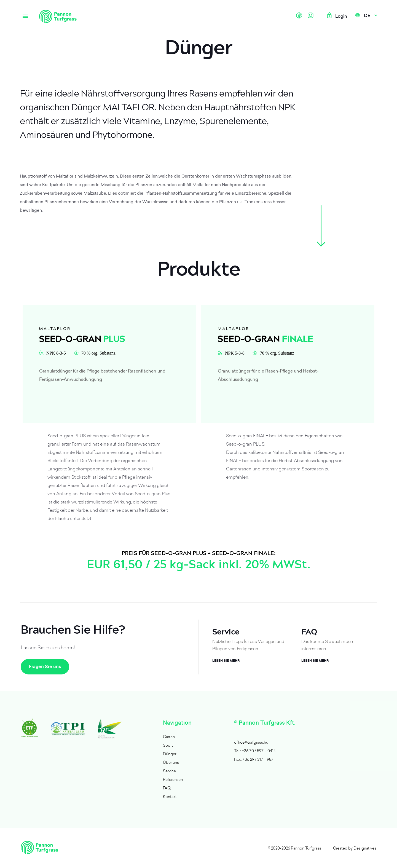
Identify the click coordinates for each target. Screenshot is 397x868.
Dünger (170, 754)
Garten (169, 737)
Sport (168, 745)
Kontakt (170, 796)
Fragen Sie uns (45, 667)
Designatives (365, 848)
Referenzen (173, 779)
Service (169, 771)
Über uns (171, 762)
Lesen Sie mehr (226, 661)
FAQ (167, 788)
